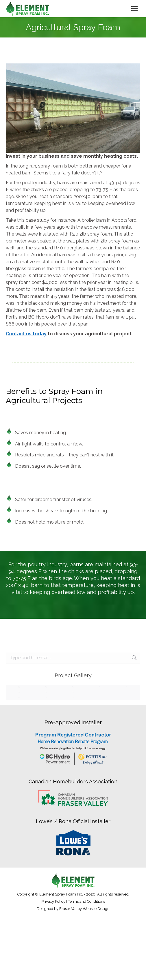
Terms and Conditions (86, 901)
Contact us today (26, 334)
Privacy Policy (53, 901)
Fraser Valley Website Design (84, 909)
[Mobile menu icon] (134, 9)
